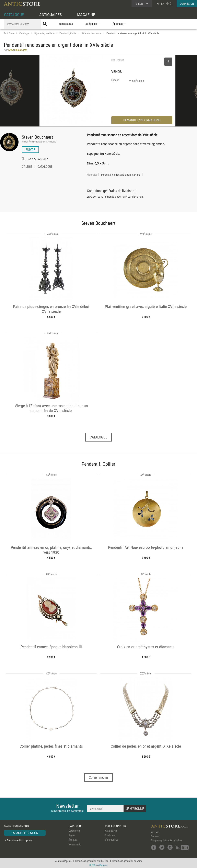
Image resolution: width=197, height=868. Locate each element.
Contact (155, 836)
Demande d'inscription (19, 840)
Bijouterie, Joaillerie (44, 33)
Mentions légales (63, 861)
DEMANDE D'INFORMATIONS (142, 120)
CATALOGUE (14, 15)
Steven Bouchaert (37, 137)
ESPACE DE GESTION (25, 833)
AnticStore (9, 33)
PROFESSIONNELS (115, 826)
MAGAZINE (86, 15)
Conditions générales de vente (127, 861)
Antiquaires (111, 831)
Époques (73, 840)
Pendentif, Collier (68, 33)
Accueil (155, 832)
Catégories (74, 831)
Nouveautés (66, 24)
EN (163, 4)
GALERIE (27, 167)
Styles (72, 835)
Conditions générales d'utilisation (92, 861)
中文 (169, 4)
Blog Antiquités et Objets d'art (166, 840)
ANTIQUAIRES (50, 15)
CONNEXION (187, 4)
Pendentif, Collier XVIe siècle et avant (120, 175)
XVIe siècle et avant (92, 33)
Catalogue (24, 33)
